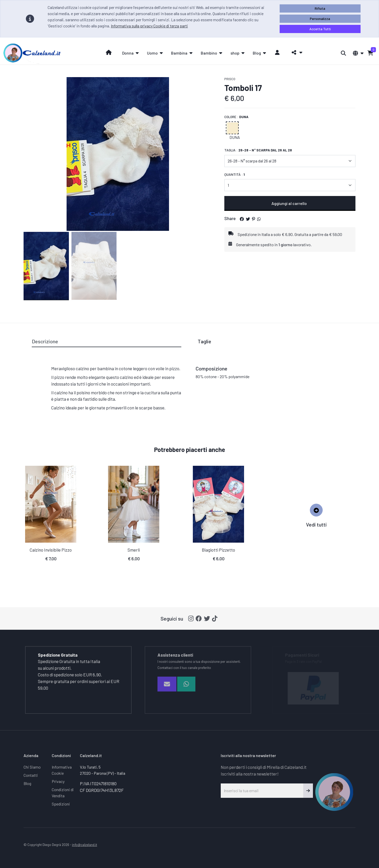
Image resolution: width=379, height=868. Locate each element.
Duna (235, 137)
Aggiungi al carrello (290, 203)
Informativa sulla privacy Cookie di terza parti (149, 26)
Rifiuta (320, 8)
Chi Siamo (32, 767)
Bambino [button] (209, 53)
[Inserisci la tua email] (262, 791)
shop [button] (235, 53)
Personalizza (320, 19)
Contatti (31, 775)
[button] (296, 53)
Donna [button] (128, 53)
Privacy (58, 781)
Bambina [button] (179, 53)
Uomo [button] (152, 53)
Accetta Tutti (320, 29)
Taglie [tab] (204, 341)
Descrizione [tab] (45, 341)
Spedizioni (61, 804)
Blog (27, 783)
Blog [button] (257, 53)
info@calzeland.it (85, 845)
